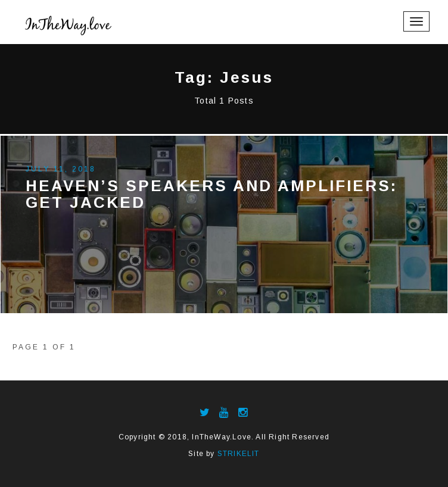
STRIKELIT (239, 454)
